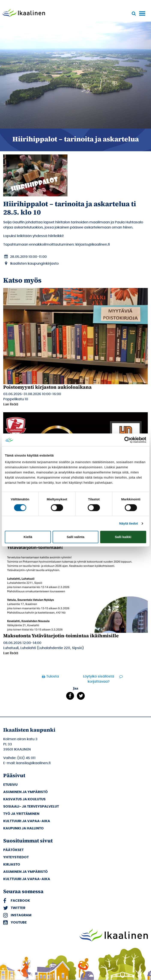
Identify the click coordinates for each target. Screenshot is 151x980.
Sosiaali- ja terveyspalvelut (31, 807)
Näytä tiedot (129, 523)
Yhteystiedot (16, 857)
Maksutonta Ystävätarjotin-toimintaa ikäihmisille (61, 636)
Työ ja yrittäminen (21, 814)
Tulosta (53, 676)
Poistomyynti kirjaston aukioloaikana (47, 387)
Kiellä (28, 537)
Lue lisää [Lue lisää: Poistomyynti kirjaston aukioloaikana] (11, 404)
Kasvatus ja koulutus (24, 799)
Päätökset (13, 850)
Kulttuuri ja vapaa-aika (27, 821)
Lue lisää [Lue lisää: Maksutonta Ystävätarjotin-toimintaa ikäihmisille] (11, 653)
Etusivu (10, 785)
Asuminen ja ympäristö (25, 792)
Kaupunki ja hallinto (23, 828)
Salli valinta (75, 537)
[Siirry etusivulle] (24, 13)
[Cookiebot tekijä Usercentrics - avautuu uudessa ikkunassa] (127, 440)
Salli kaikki (123, 537)
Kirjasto (12, 864)
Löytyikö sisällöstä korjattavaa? (99, 679)
